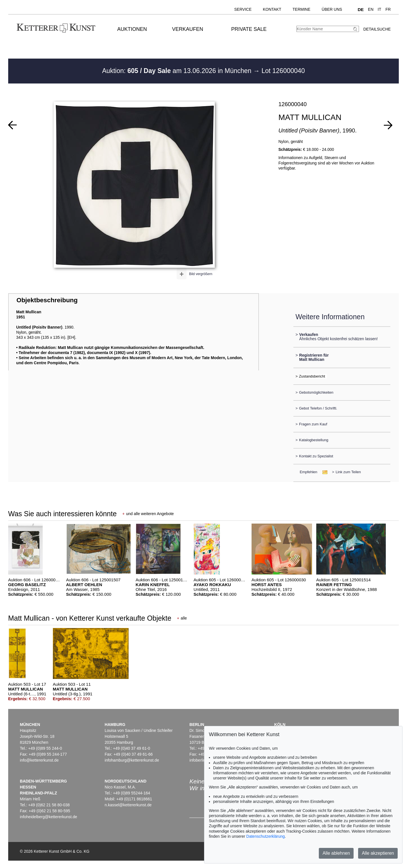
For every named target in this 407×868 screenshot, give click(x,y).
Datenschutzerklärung (265, 836)
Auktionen (132, 29)
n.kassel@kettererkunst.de (128, 805)
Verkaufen (188, 29)
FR (388, 9)
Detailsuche (377, 29)
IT (379, 9)
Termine (301, 9)
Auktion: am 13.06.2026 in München (178, 71)
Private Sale (249, 29)
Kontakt (272, 9)
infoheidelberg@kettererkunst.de (48, 817)
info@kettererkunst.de (39, 760)
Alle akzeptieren (378, 853)
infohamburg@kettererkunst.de (132, 760)
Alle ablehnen (336, 853)
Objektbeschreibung (47, 300)
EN (371, 9)
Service (243, 9)
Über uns (332, 9)
